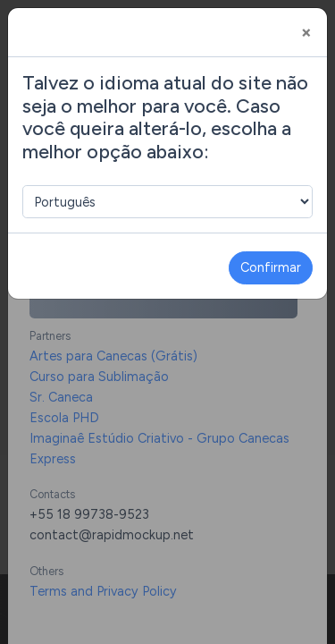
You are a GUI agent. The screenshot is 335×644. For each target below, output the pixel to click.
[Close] (306, 32)
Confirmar (271, 267)
